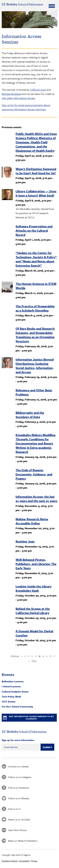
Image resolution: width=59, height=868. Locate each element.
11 (32, 656)
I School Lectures (11, 686)
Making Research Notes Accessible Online (32, 521)
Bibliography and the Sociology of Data (30, 415)
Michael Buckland (11, 94)
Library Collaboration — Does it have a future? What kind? (36, 193)
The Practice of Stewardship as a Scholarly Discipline (35, 308)
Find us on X (14, 809)
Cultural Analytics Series (15, 691)
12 (36, 656)
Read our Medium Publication (23, 841)
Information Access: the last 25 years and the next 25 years (36, 499)
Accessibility (24, 861)
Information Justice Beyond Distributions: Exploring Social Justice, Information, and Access (35, 366)
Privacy (34, 861)
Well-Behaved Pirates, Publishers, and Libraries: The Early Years (36, 564)
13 (39, 656)
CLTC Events (9, 701)
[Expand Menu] (52, 6)
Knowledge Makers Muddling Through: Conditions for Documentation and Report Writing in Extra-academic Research (36, 443)
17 (54, 656)
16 (51, 656)
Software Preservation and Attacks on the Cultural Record (34, 230)
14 (43, 656)
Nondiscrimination (10, 861)
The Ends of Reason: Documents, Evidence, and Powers (34, 474)
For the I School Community (17, 706)
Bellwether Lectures (13, 681)
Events (8, 675)
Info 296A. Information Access (18, 98)
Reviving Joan (25, 541)
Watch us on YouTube (19, 819)
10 (28, 656)
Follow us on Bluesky (19, 798)
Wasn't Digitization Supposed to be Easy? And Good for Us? (36, 171)
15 (47, 656)
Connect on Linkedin (18, 766)
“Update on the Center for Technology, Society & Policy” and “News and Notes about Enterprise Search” (36, 259)
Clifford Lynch (38, 90)
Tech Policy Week (11, 696)
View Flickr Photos (17, 830)
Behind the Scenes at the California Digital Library (33, 611)
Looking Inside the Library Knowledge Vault (34, 588)
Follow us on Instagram (20, 777)
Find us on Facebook (18, 788)
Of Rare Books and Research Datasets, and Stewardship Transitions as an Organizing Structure (35, 335)
